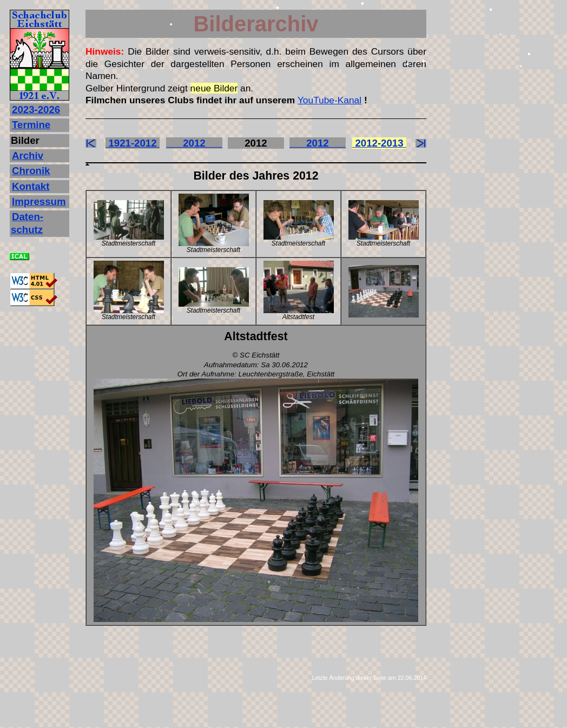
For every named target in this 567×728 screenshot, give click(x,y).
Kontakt (31, 186)
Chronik (31, 171)
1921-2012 (133, 143)
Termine (31, 125)
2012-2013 (379, 143)
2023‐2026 (36, 110)
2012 (194, 143)
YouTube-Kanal (329, 100)
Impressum (39, 201)
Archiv (28, 155)
